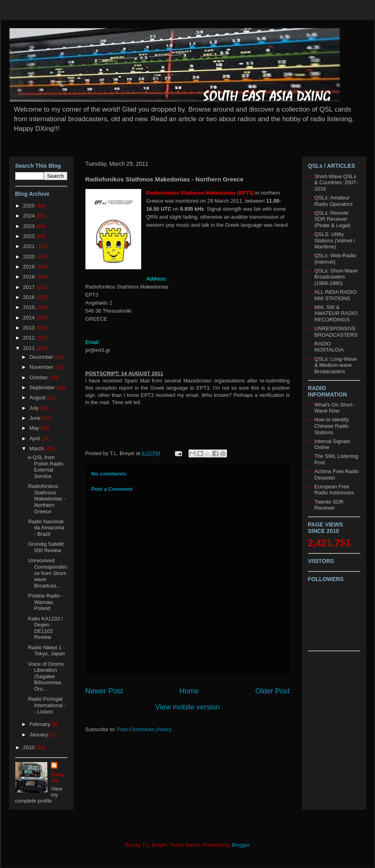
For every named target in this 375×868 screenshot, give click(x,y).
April (35, 438)
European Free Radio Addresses (334, 490)
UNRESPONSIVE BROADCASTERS (336, 332)
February (41, 724)
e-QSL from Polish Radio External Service (46, 467)
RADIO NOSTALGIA (329, 347)
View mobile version (187, 707)
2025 (30, 206)
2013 (30, 328)
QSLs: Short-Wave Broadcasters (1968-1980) (336, 277)
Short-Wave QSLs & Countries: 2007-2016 (336, 183)
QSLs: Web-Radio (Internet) (335, 259)
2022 (30, 236)
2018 (30, 277)
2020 (30, 257)
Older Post (273, 691)
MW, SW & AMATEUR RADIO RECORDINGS (336, 313)
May (35, 428)
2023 (30, 226)
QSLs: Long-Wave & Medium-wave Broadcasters (336, 365)
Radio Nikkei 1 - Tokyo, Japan (47, 651)
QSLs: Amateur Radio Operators (333, 201)
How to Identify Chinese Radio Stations (332, 426)
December (42, 357)
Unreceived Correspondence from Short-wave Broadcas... (48, 573)
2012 (30, 338)
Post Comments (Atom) (144, 729)
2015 (30, 307)
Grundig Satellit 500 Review (46, 547)
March (37, 448)
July (35, 408)
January (39, 735)
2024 (30, 216)
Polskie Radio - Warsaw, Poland (46, 602)
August (38, 397)
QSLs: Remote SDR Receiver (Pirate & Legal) (332, 219)
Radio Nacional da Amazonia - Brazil (46, 528)
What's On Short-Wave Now (334, 408)
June (36, 418)
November (42, 367)
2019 (30, 267)
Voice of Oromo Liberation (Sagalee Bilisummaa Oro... (46, 676)
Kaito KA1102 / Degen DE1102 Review (46, 628)
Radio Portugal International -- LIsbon (47, 705)
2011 (30, 348)
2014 (30, 318)
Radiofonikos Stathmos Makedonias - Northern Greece (47, 499)
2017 (30, 287)
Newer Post (104, 691)
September (43, 387)
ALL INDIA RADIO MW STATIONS (335, 295)
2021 (30, 246)
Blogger (241, 845)
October (39, 377)
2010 (30, 747)
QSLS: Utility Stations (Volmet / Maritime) (335, 240)
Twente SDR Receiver (329, 505)
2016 (30, 297)
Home (189, 691)
